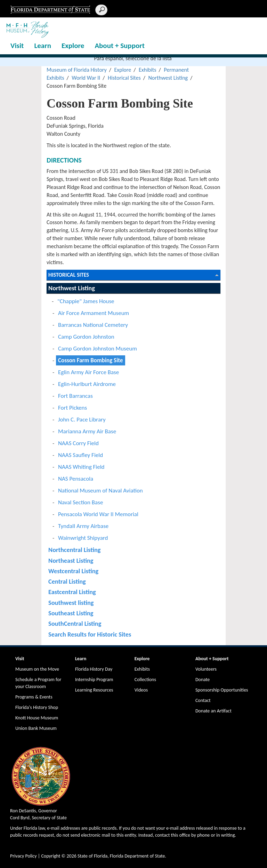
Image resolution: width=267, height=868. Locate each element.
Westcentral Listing (73, 571)
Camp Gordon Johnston (86, 337)
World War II (86, 78)
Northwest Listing (168, 78)
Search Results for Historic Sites (90, 634)
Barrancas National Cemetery (93, 325)
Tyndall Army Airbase (83, 526)
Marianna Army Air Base (87, 431)
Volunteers (206, 669)
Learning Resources (94, 690)
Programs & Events (34, 697)
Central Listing (67, 581)
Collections (145, 680)
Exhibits (148, 70)
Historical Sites (124, 78)
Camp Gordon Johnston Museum (98, 349)
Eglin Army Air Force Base (88, 372)
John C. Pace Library (82, 420)
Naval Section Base (80, 502)
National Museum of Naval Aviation (100, 491)
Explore (73, 46)
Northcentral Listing (74, 550)
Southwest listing (71, 603)
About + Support (120, 46)
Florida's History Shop (37, 707)
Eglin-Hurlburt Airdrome (87, 384)
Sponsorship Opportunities (222, 690)
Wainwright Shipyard (83, 538)
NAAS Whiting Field (81, 467)
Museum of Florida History (77, 70)
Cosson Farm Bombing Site (91, 360)
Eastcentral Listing (72, 592)
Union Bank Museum (36, 728)
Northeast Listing (71, 561)
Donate (203, 680)
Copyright (51, 856)
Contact (203, 700)
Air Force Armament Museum (94, 313)
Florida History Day (94, 669)
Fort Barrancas (75, 396)
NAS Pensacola (76, 479)
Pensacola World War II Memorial (98, 514)
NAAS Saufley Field (80, 455)
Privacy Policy (23, 856)
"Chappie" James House (86, 301)
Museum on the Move (37, 669)
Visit (17, 46)
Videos (141, 690)
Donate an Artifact (213, 711)
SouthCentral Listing (75, 624)
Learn (43, 46)
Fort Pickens (72, 408)
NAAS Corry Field (78, 443)
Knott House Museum (37, 718)
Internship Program (94, 680)
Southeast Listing (71, 613)
